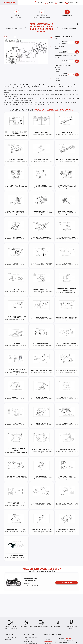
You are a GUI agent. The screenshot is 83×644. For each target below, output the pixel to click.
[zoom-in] (15, 37)
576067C (58, 71)
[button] (78, 24)
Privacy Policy (28, 639)
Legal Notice (28, 641)
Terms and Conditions (31, 637)
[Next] (57, 28)
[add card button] (77, 42)
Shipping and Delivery (31, 643)
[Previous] (26, 28)
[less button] (69, 42)
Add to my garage (67, 583)
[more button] (73, 42)
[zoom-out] (6, 37)
